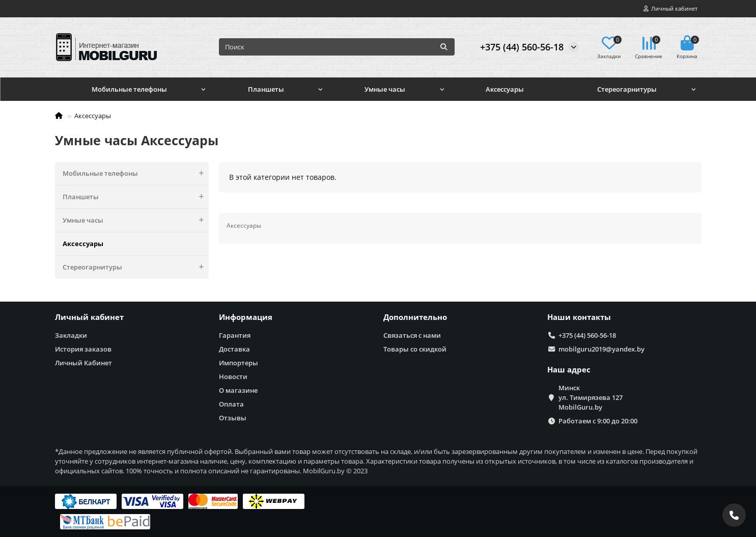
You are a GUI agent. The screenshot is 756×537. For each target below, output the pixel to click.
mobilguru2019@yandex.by (601, 349)
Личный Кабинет (83, 363)
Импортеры (239, 363)
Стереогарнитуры (627, 89)
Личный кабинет (89, 317)
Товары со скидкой (415, 349)
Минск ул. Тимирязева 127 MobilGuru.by (591, 397)
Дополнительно (415, 317)
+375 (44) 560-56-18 (522, 47)
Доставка (234, 349)
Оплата (231, 404)
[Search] (337, 47)
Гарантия (235, 335)
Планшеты (266, 89)
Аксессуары (505, 89)
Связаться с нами (412, 335)
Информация (246, 317)
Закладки (71, 335)
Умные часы (385, 89)
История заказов (83, 349)
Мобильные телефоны (129, 89)
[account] (670, 9)
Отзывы (233, 418)
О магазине (238, 390)
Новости (233, 377)
